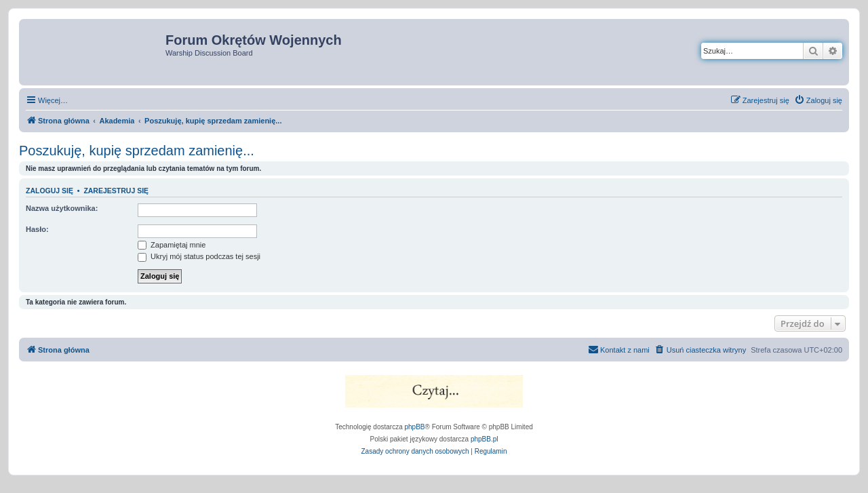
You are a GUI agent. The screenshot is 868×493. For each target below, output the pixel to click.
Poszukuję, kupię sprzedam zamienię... (137, 151)
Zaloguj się (50, 191)
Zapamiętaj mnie (172, 245)
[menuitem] (818, 100)
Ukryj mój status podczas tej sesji (199, 256)
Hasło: (37, 229)
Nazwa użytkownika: (62, 208)
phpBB (415, 427)
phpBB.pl (485, 439)
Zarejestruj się (116, 191)
